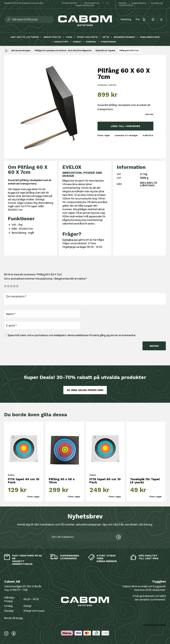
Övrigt (77, 42)
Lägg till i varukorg (125, 126)
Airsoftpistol (52, 37)
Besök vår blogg (13, 618)
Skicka (154, 346)
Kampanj (91, 42)
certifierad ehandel (155, 625)
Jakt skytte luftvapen (25, 37)
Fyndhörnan (108, 42)
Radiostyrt (61, 42)
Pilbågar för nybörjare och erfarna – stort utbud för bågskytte (63, 50)
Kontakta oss (157, 3)
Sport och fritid (87, 37)
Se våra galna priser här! (85, 390)
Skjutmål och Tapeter (105, 50)
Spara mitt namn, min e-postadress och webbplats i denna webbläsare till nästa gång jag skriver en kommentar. (72, 335)
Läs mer (149, 114)
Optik (106, 37)
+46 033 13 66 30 (126, 5)
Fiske (69, 37)
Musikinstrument (125, 37)
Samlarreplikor (150, 37)
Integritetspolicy (139, 3)
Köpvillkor (123, 3)
